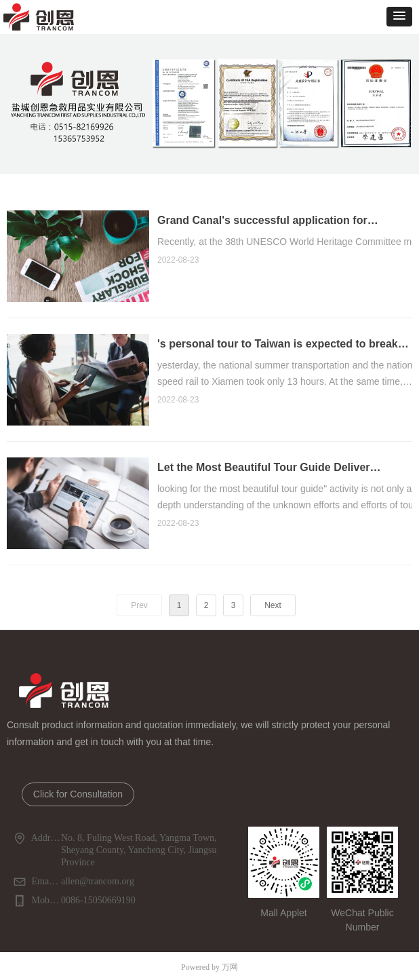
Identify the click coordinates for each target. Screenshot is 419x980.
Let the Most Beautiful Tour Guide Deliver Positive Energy (264, 479)
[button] (399, 17)
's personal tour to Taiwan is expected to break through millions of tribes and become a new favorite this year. (278, 356)
